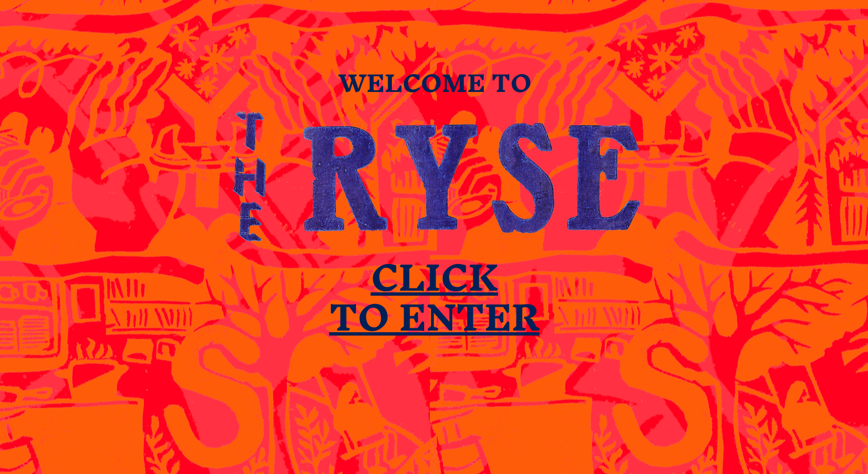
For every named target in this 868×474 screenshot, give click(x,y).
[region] (435, 238)
